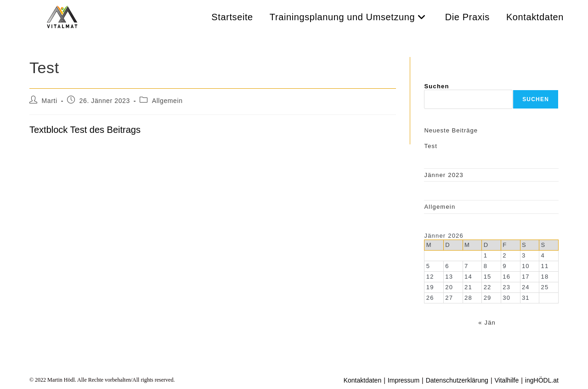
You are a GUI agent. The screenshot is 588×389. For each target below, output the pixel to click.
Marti (50, 101)
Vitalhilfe (507, 380)
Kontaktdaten (363, 380)
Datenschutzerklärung (457, 380)
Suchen (436, 86)
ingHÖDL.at (542, 380)
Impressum (404, 380)
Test (431, 146)
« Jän (487, 323)
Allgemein (167, 101)
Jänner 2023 (444, 175)
